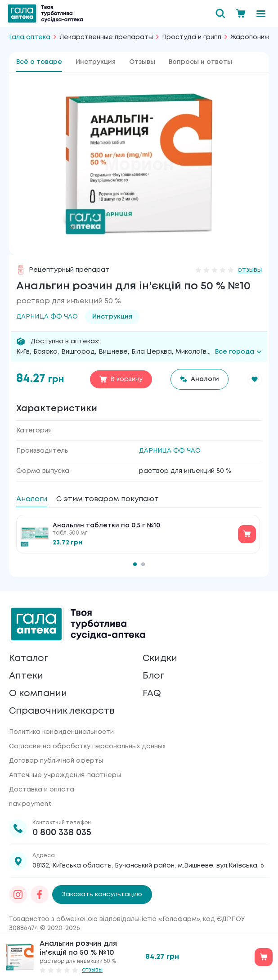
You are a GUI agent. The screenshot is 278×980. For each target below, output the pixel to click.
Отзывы (142, 62)
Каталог (29, 659)
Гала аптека (30, 37)
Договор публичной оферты (56, 761)
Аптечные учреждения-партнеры (65, 775)
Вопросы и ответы (200, 62)
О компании (38, 694)
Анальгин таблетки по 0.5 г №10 (106, 526)
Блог (153, 676)
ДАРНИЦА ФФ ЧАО (170, 451)
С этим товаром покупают (108, 499)
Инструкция (96, 62)
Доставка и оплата (42, 790)
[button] (255, 379)
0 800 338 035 (62, 833)
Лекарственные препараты (106, 37)
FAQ (152, 694)
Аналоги (32, 499)
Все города (238, 352)
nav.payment (30, 804)
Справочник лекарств (62, 711)
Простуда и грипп (192, 37)
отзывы (250, 270)
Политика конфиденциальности (61, 732)
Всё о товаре (39, 62)
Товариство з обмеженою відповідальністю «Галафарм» (104, 919)
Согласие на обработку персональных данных (87, 746)
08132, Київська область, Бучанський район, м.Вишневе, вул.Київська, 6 (148, 866)
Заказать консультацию (102, 895)
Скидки (160, 659)
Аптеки (26, 676)
